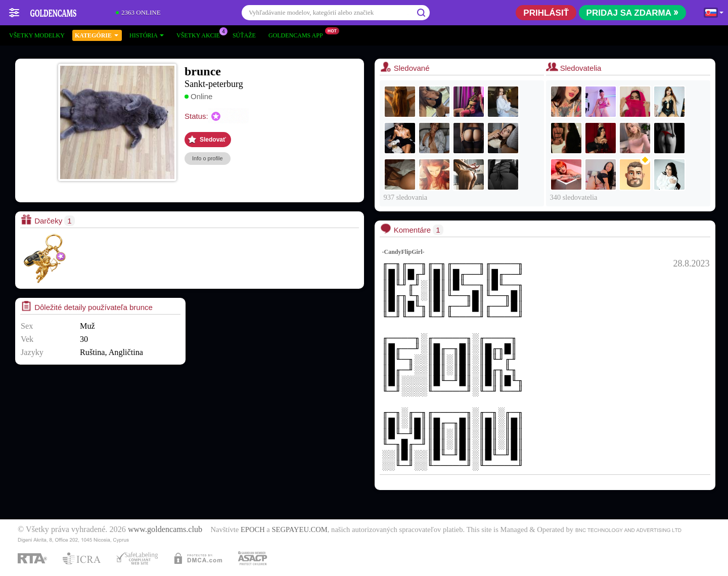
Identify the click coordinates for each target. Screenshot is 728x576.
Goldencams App (298, 34)
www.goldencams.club (165, 529)
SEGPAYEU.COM (299, 529)
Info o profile (208, 158)
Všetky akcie (201, 34)
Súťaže (244, 35)
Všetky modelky (37, 35)
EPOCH (253, 529)
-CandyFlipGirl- (403, 252)
